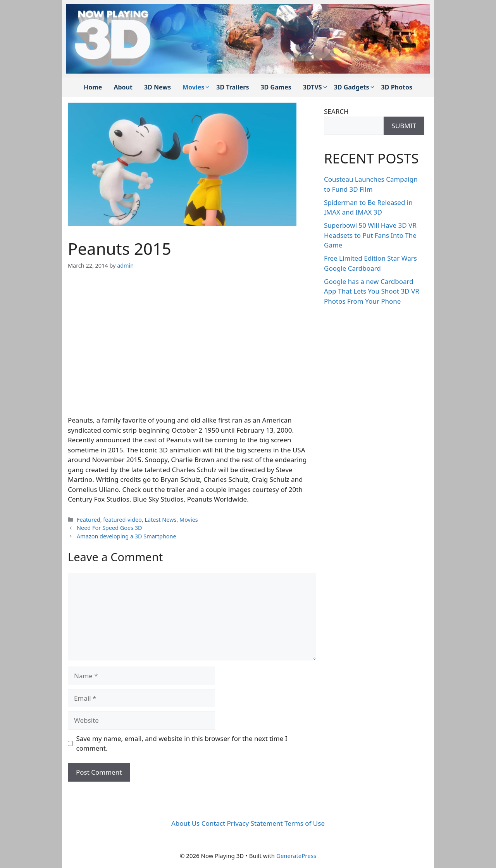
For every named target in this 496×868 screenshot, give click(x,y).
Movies (196, 87)
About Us (185, 823)
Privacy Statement (255, 823)
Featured (89, 520)
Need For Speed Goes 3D (109, 528)
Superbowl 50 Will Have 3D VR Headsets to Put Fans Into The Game (370, 235)
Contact (214, 823)
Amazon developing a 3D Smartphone (127, 536)
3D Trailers (232, 87)
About (123, 87)
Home (93, 87)
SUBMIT (404, 126)
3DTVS (316, 87)
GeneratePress (296, 856)
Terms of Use (305, 823)
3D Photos (397, 87)
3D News (158, 87)
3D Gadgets (355, 87)
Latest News (160, 520)
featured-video (122, 520)
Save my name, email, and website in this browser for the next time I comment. (182, 743)
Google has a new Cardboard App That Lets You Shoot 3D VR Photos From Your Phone (372, 291)
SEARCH (336, 111)
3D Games (276, 87)
